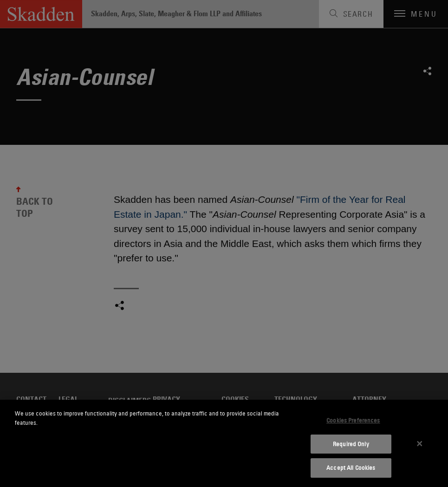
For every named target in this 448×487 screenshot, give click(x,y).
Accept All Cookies (351, 468)
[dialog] (224, 443)
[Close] (420, 443)
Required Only (351, 444)
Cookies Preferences (353, 420)
